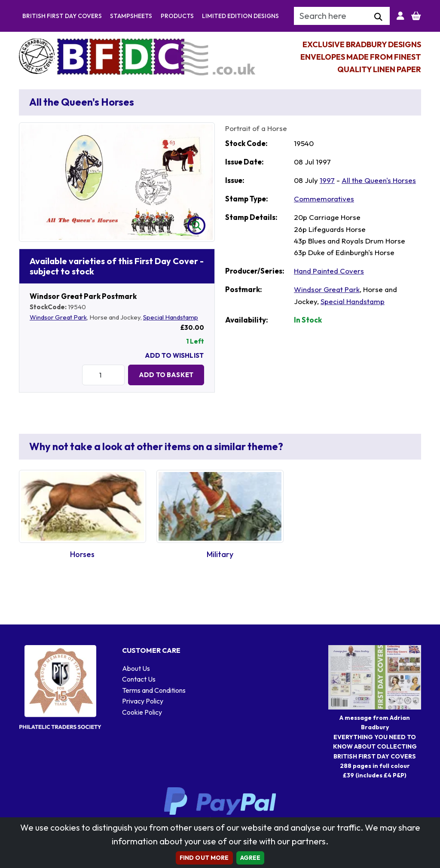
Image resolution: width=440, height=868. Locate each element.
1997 (327, 180)
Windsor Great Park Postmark (83, 296)
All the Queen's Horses (379, 180)
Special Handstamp (171, 317)
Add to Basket (166, 375)
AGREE (251, 858)
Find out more (204, 858)
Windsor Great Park (58, 317)
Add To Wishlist (174, 355)
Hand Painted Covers (329, 271)
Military (220, 554)
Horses (82, 554)
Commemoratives (324, 199)
